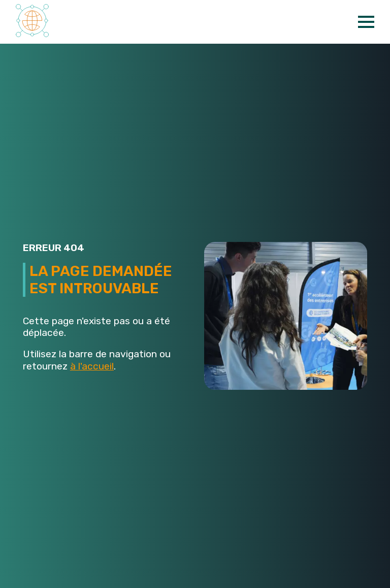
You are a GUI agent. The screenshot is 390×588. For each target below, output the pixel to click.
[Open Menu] (366, 22)
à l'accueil (92, 366)
